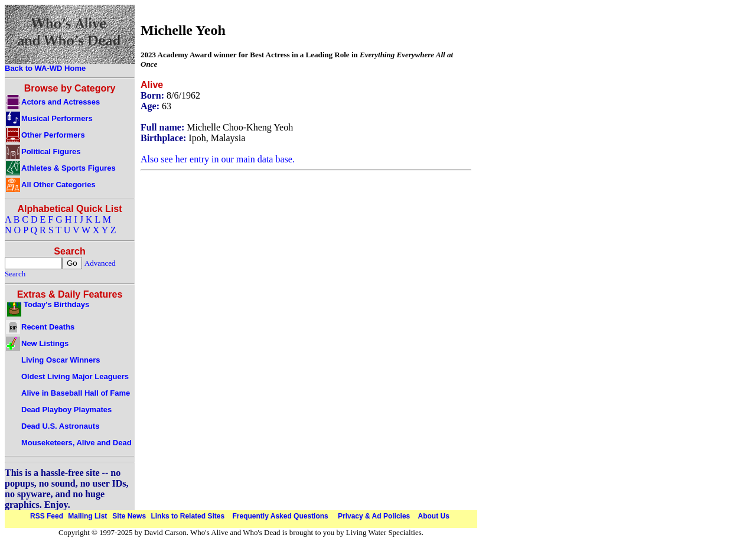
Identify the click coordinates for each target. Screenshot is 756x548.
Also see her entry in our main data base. (218, 159)
